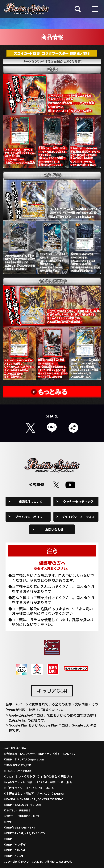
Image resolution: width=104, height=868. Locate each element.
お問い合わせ (54, 529)
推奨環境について (30, 501)
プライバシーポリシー (30, 517)
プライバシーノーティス (78, 517)
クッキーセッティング (78, 501)
